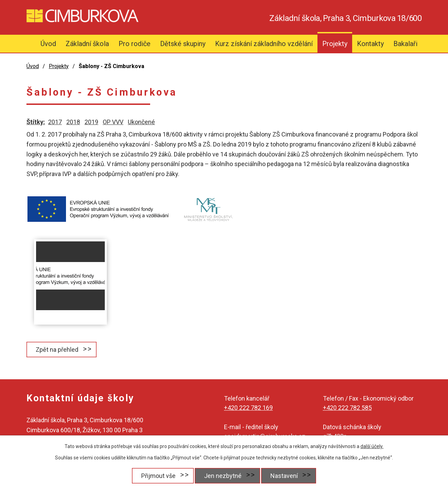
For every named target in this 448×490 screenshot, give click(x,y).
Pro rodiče (135, 44)
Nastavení (284, 476)
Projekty (335, 44)
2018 (73, 122)
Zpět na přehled (57, 350)
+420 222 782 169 (248, 408)
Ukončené (141, 122)
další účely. (372, 446)
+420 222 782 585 (347, 408)
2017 (55, 122)
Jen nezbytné (223, 476)
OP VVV (113, 122)
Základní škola (87, 44)
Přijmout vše (158, 476)
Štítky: (36, 122)
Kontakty (370, 44)
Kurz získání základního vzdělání (264, 44)
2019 (91, 122)
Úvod (48, 44)
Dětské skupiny (183, 44)
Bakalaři (405, 44)
